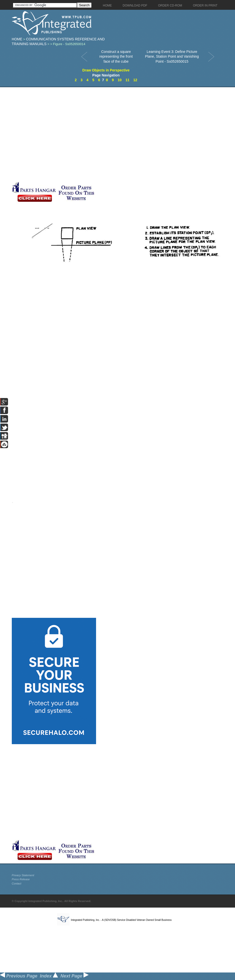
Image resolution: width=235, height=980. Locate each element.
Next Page (74, 976)
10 (120, 80)
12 (135, 80)
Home (17, 39)
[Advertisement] (54, 134)
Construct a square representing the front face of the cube (116, 57)
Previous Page (19, 976)
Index (49, 976)
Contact (17, 884)
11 (127, 80)
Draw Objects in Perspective (106, 70)
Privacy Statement (23, 875)
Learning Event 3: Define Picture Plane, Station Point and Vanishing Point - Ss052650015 (172, 57)
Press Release (21, 879)
